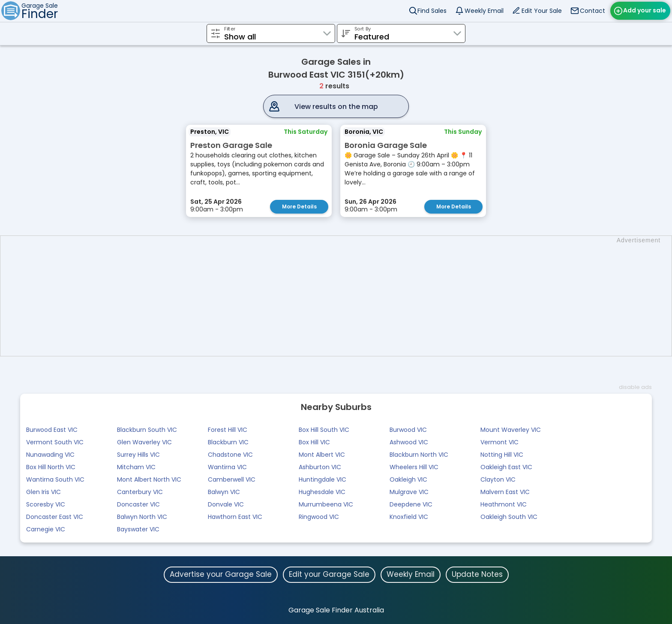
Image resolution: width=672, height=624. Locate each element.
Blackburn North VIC (419, 455)
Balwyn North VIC (142, 517)
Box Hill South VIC (324, 430)
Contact (592, 11)
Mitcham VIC (136, 467)
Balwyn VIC (224, 492)
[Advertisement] (340, 296)
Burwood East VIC (52, 430)
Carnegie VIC (46, 529)
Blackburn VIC (228, 442)
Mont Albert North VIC (149, 479)
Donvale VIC (226, 504)
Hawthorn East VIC (235, 517)
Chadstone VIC (230, 455)
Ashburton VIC (320, 467)
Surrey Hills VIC (138, 455)
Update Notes (477, 574)
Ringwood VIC (319, 517)
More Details (299, 206)
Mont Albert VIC (322, 455)
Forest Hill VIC (228, 430)
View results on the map (336, 107)
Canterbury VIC (140, 492)
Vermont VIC (499, 442)
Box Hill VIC (314, 442)
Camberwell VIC (232, 479)
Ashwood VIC (409, 442)
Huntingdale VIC (322, 479)
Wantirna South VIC (55, 479)
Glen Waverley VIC (144, 442)
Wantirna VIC (227, 467)
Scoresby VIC (46, 504)
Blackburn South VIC (147, 430)
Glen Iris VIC (43, 492)
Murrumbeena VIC (326, 504)
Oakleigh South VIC (509, 517)
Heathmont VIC (504, 504)
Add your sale (645, 10)
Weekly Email (484, 11)
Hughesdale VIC (322, 492)
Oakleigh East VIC (506, 467)
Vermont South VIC (55, 442)
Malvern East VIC (505, 492)
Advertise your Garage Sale (221, 574)
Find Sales (432, 11)
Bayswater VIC (138, 529)
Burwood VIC (408, 430)
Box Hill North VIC (51, 467)
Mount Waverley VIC (511, 430)
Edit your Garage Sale (329, 574)
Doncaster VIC (138, 504)
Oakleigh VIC (408, 479)
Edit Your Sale (542, 11)
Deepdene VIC (411, 504)
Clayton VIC (498, 479)
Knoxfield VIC (409, 517)
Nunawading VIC (50, 455)
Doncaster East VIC (55, 517)
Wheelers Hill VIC (414, 467)
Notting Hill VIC (502, 455)
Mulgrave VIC (409, 492)
